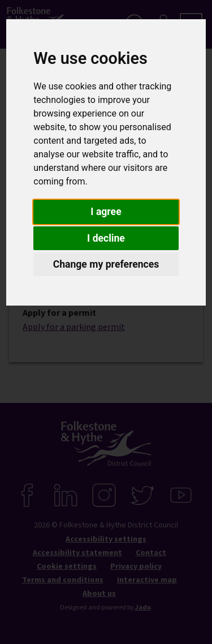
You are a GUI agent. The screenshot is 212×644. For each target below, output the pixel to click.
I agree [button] (106, 212)
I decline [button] (106, 238)
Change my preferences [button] (106, 264)
